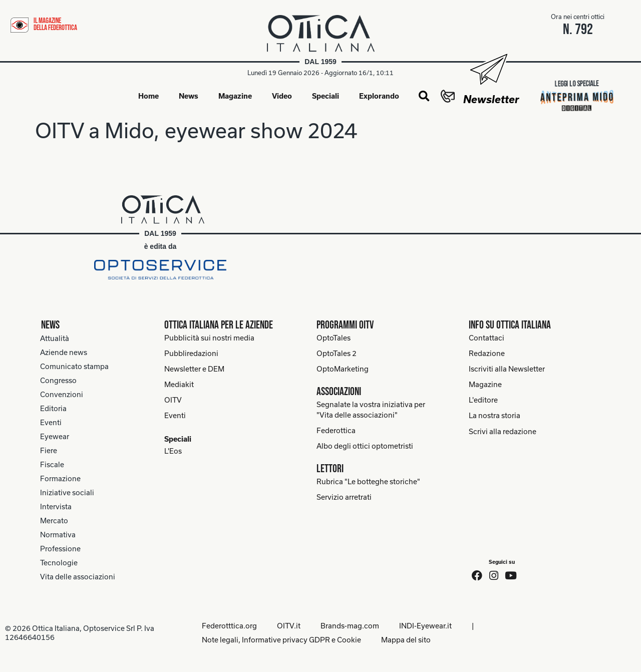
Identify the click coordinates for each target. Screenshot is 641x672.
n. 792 (578, 30)
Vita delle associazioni (78, 577)
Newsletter (491, 99)
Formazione (60, 478)
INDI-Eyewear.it (425, 626)
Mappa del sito (406, 640)
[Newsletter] (488, 69)
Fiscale (52, 464)
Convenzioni (62, 394)
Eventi (51, 422)
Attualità (55, 338)
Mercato (54, 521)
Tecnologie (59, 563)
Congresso (58, 380)
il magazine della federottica (55, 24)
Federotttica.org (229, 626)
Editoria (53, 408)
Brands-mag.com (350, 626)
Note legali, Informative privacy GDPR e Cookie (281, 640)
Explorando (379, 96)
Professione (60, 549)
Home (148, 96)
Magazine (235, 96)
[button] (424, 97)
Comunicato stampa (74, 366)
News (189, 96)
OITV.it (289, 626)
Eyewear (55, 436)
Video (282, 96)
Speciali (326, 96)
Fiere (49, 450)
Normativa (58, 535)
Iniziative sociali (67, 492)
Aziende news (64, 352)
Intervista (56, 507)
